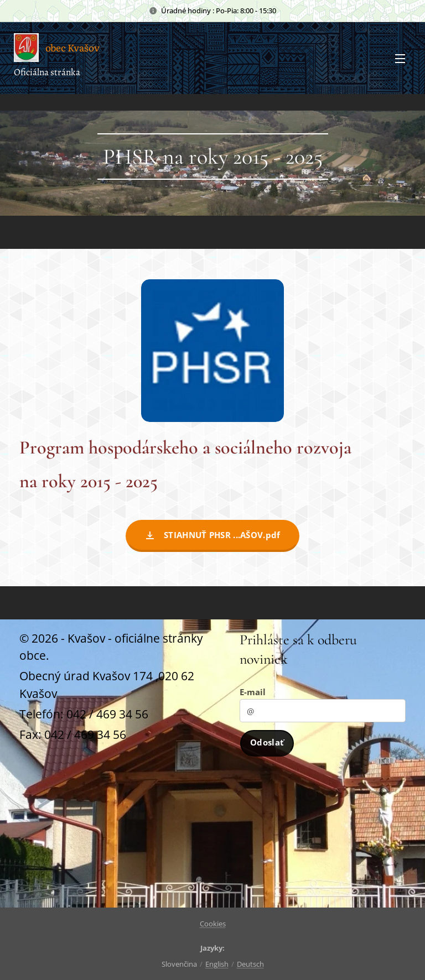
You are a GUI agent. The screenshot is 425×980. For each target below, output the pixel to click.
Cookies (213, 924)
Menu (400, 59)
